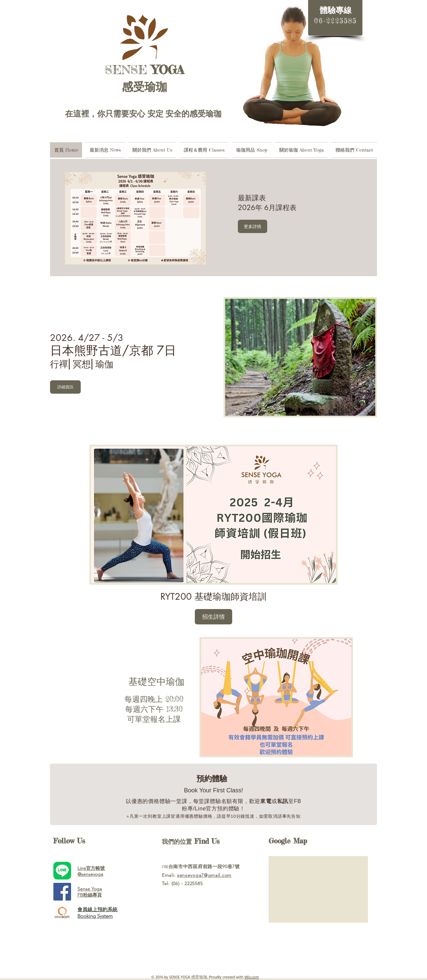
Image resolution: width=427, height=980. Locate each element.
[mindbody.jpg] (62, 913)
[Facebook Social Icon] (62, 892)
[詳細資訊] (65, 387)
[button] (213, 617)
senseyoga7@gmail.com (204, 875)
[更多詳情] (253, 226)
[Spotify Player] (203, 950)
